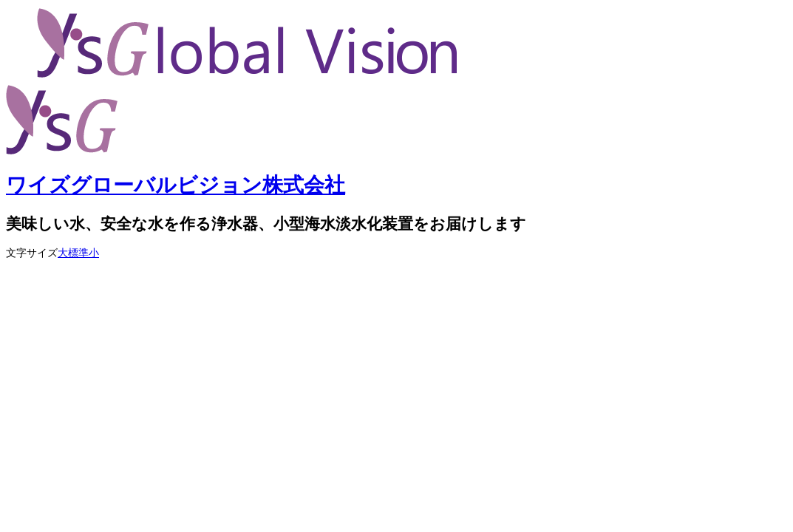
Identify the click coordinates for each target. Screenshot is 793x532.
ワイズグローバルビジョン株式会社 (176, 185)
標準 (78, 253)
